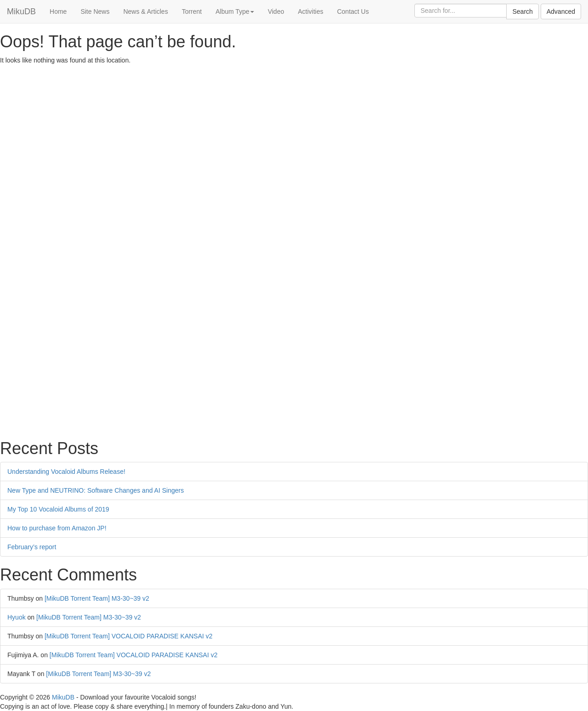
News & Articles (145, 11)
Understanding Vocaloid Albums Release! (66, 472)
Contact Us (353, 11)
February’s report (32, 547)
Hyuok (17, 617)
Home (58, 11)
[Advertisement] (276, 134)
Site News (95, 11)
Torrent (192, 11)
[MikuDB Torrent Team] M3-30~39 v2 (97, 598)
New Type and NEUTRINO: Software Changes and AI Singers (96, 490)
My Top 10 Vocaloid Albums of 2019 (58, 509)
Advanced (561, 11)
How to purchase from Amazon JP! (57, 528)
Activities (310, 11)
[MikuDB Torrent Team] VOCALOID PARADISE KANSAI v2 (129, 636)
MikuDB (21, 11)
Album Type (235, 11)
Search (522, 11)
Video (276, 11)
